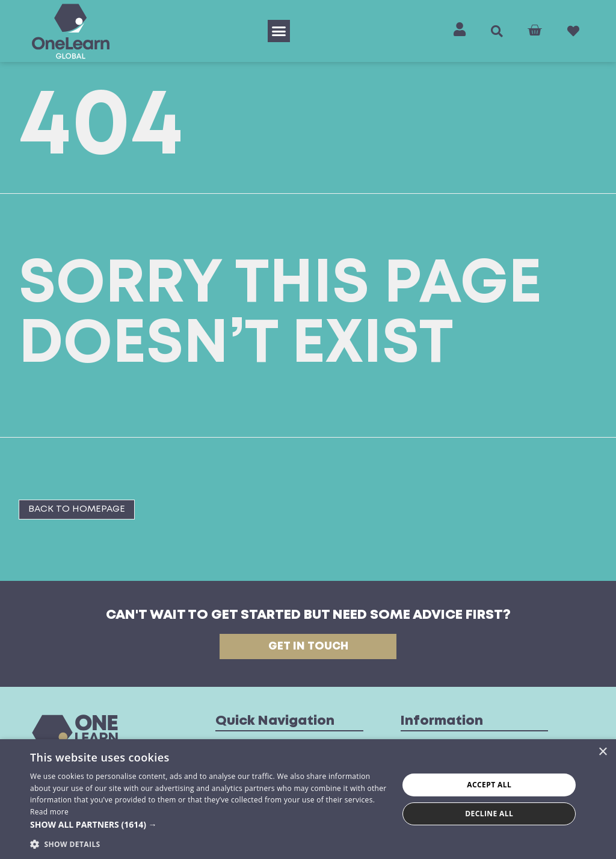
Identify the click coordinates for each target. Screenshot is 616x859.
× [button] (602, 752)
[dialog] (308, 799)
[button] (279, 31)
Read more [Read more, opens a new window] (49, 812)
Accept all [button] (489, 785)
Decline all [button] (489, 814)
